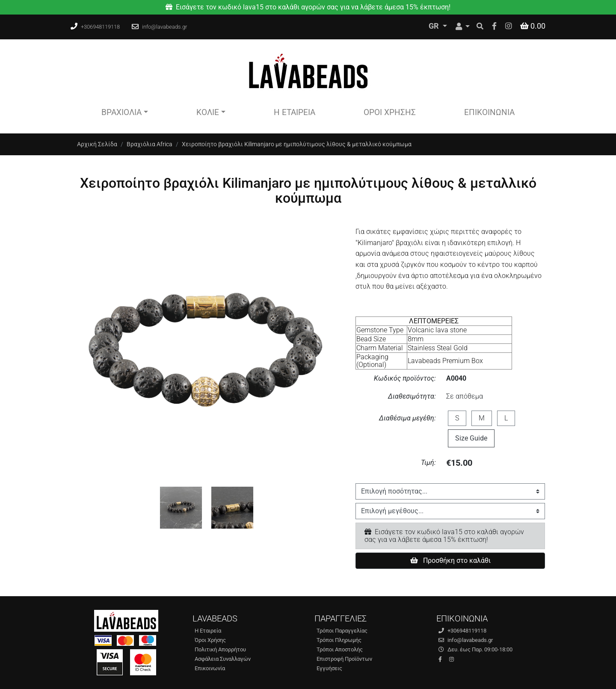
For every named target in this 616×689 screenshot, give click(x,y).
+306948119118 (100, 27)
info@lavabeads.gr (164, 27)
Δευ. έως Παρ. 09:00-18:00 (475, 649)
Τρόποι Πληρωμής (339, 640)
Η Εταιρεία (295, 112)
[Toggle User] (463, 27)
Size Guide (471, 438)
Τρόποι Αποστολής (340, 649)
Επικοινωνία (489, 112)
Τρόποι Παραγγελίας (342, 631)
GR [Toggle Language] (435, 26)
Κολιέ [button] (208, 112)
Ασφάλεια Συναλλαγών (223, 659)
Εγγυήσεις (329, 668)
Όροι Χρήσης (390, 112)
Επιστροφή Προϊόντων (344, 659)
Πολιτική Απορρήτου (220, 649)
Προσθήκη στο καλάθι (450, 560)
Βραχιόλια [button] (121, 112)
